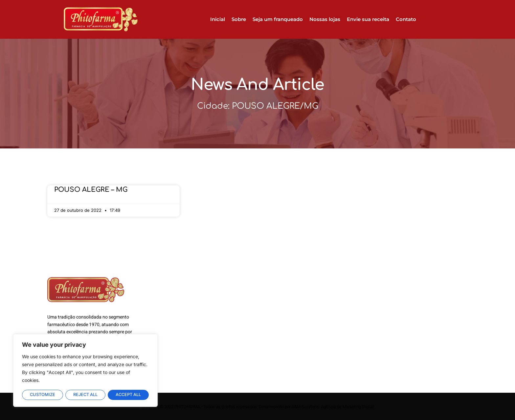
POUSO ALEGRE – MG (91, 190)
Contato (406, 19)
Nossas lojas (325, 19)
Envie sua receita (368, 19)
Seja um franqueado (278, 19)
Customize (42, 395)
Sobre (239, 19)
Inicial (218, 19)
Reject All (85, 395)
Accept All (128, 395)
